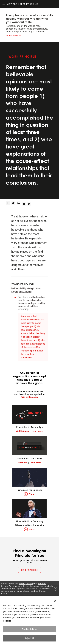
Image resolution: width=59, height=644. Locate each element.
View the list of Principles (21, 4)
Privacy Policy (26, 584)
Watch (32, 494)
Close (56, 589)
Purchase (22, 463)
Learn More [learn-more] (12, 36)
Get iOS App (22, 431)
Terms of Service (30, 599)
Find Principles (29, 570)
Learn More (37, 431)
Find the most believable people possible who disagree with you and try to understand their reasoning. (31, 303)
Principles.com (30, 397)
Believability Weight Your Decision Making (26, 290)
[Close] (55, 604)
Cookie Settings (30, 632)
